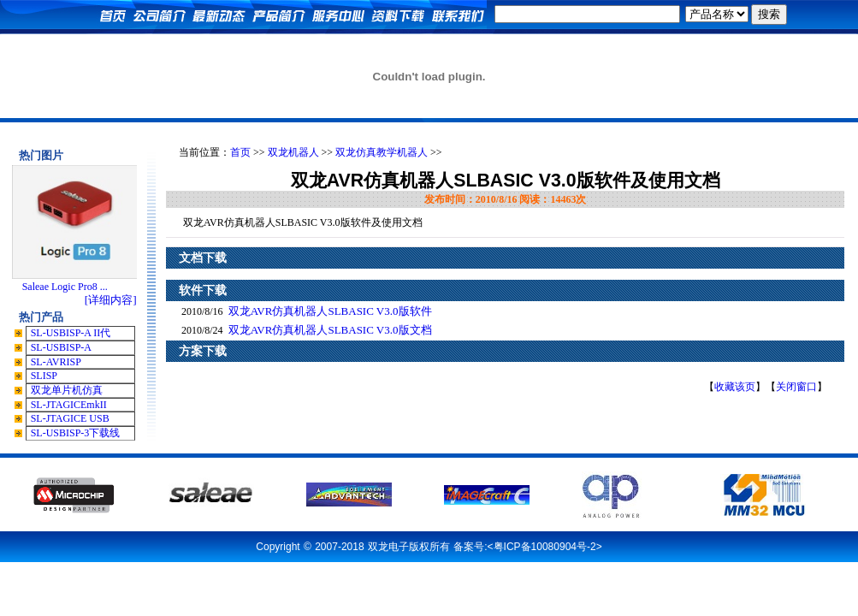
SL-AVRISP (56, 362)
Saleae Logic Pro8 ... (65, 287)
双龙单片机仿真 (67, 390)
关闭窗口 (796, 387)
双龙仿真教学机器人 (382, 152)
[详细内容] (111, 300)
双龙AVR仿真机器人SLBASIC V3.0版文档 (330, 330)
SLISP (44, 376)
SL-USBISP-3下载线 (76, 433)
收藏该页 (735, 387)
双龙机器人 (293, 152)
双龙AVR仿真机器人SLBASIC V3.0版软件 (330, 311)
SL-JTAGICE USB (70, 418)
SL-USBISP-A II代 (71, 333)
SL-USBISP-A (61, 347)
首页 (240, 152)
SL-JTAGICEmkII (69, 405)
